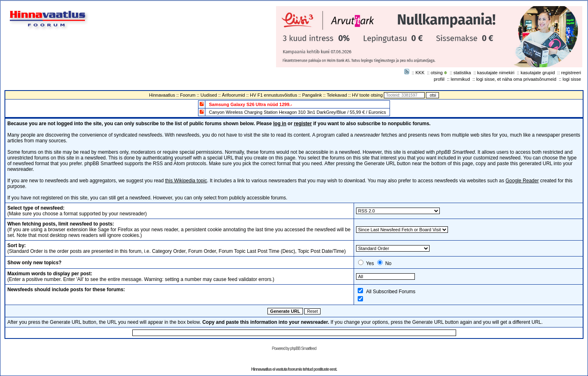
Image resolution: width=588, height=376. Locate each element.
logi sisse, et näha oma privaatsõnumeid (516, 79)
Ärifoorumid (234, 95)
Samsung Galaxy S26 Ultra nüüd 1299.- (251, 104)
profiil (439, 79)
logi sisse (572, 79)
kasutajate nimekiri (496, 73)
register (303, 124)
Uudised (209, 95)
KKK (420, 73)
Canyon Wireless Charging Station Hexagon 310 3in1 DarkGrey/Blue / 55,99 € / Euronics (298, 112)
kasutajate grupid (538, 73)
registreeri (571, 73)
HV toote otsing (367, 95)
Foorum (188, 95)
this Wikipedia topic (186, 181)
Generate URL (285, 311)
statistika (462, 73)
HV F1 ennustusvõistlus (274, 95)
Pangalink (312, 95)
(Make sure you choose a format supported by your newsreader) (77, 211)
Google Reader (522, 181)
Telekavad (337, 95)
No (388, 263)
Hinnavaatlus (162, 95)
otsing (437, 73)
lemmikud (460, 79)
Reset (312, 311)
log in (280, 124)
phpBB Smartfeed (303, 348)
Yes (370, 263)
